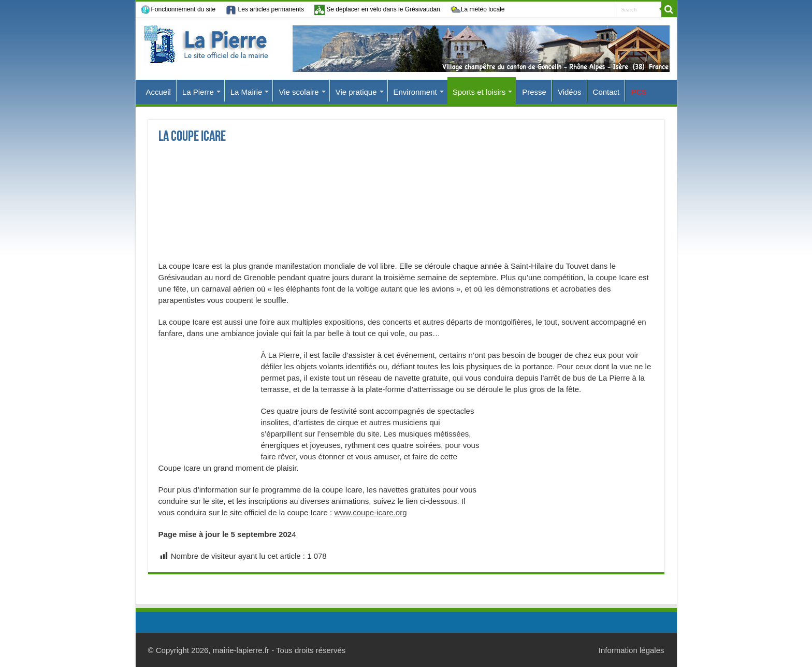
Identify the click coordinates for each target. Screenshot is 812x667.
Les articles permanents (265, 10)
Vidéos (570, 92)
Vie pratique (356, 92)
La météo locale (478, 10)
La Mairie (247, 92)
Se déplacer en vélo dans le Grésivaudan (377, 10)
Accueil (158, 92)
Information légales (632, 650)
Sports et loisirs (479, 92)
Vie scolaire (299, 92)
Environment (415, 92)
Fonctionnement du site (178, 10)
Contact (606, 92)
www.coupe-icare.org (370, 512)
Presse (534, 92)
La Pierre (198, 92)
